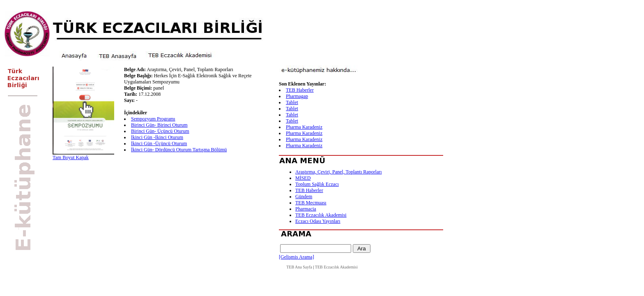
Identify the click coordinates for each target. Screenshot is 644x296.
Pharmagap (297, 96)
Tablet (292, 102)
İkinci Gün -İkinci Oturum (157, 137)
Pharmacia (306, 209)
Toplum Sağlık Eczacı (317, 184)
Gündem (304, 197)
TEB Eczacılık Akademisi (321, 215)
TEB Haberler (300, 90)
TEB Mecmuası (311, 203)
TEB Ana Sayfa (299, 267)
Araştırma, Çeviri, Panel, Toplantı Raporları (339, 172)
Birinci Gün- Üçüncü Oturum (160, 131)
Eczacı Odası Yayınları (318, 221)
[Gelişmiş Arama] (297, 257)
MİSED (303, 178)
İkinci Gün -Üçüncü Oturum (159, 143)
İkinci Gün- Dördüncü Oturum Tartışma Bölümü (179, 150)
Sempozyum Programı (153, 119)
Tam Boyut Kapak (71, 157)
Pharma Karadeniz (304, 127)
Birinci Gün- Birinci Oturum (159, 125)
